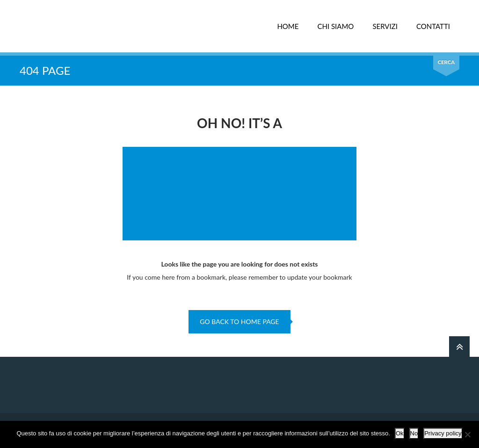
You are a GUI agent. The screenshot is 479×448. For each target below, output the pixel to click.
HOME (288, 26)
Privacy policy (443, 433)
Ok (400, 433)
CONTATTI (433, 26)
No (414, 433)
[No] (467, 434)
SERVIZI (385, 26)
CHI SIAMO (335, 26)
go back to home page (239, 322)
